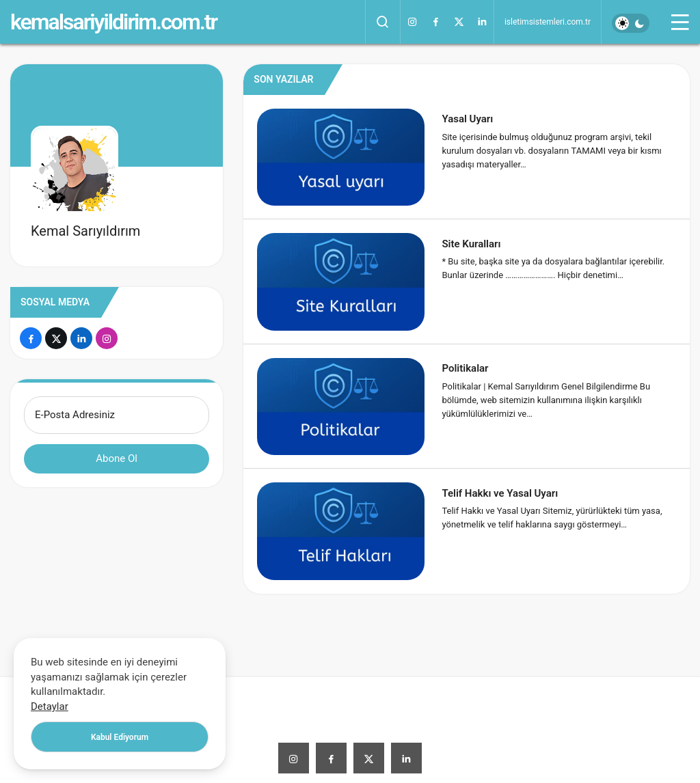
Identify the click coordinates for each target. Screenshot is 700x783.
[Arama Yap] (383, 22)
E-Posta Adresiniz (75, 415)
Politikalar (465, 368)
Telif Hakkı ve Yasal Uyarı (500, 493)
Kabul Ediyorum (120, 737)
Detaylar (50, 706)
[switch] (631, 23)
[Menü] (680, 22)
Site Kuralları (471, 243)
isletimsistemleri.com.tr (548, 22)
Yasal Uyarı (467, 119)
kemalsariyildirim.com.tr (113, 22)
